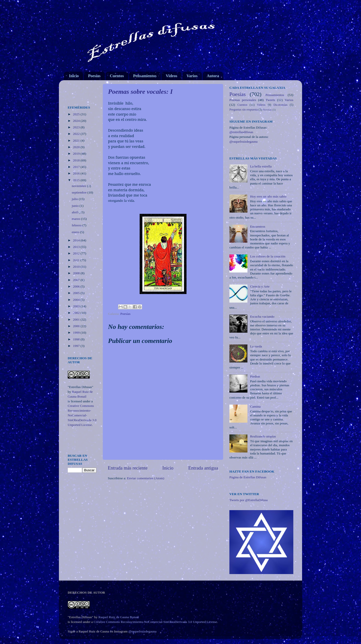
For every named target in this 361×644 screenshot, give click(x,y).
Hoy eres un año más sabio (268, 196)
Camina (255, 406)
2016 (77, 173)
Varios (192, 76)
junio (76, 206)
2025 (77, 114)
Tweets (270, 100)
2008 (77, 273)
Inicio (74, 76)
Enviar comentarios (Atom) (146, 478)
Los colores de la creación (268, 256)
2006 (77, 286)
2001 (77, 319)
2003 (77, 306)
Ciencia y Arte (260, 286)
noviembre (79, 186)
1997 (77, 346)
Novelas (267, 110)
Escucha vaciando (262, 316)
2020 (77, 147)
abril (75, 212)
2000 (77, 326)
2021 (77, 141)
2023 (77, 127)
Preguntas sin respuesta (244, 110)
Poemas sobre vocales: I (140, 92)
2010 (77, 267)
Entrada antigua (203, 468)
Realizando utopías (263, 436)
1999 (77, 333)
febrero (77, 225)
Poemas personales (243, 100)
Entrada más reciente (128, 468)
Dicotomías (281, 105)
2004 (77, 300)
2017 (77, 167)
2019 (77, 154)
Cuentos (117, 76)
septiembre (80, 192)
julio (75, 199)
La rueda (256, 346)
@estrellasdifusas (241, 132)
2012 (77, 253)
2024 (77, 121)
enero (76, 232)
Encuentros (258, 226)
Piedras (255, 376)
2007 (77, 280)
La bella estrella (261, 166)
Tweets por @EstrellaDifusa (248, 500)
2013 (77, 247)
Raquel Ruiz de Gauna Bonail (118, 617)
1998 (77, 339)
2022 (77, 134)
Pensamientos (145, 76)
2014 (77, 240)
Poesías (94, 76)
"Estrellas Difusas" (80, 387)
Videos (171, 76)
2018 (77, 160)
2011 (77, 260)
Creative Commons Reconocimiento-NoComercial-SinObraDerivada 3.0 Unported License (82, 415)
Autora (213, 76)
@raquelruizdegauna (243, 142)
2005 (77, 293)
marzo (76, 219)
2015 (77, 180)
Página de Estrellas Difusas (248, 477)
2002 (77, 313)
